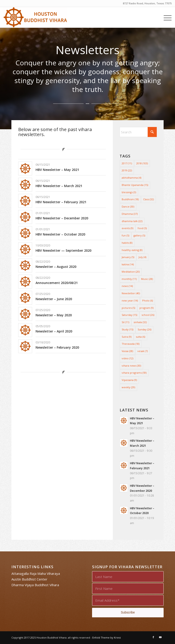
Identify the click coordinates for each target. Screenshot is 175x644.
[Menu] (165, 17)
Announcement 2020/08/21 (57, 283)
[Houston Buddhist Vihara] (35, 17)
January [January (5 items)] (128, 257)
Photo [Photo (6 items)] (148, 300)
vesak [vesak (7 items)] (143, 351)
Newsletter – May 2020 (54, 315)
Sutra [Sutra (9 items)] (127, 337)
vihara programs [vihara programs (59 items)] (134, 373)
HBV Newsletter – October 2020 (60, 234)
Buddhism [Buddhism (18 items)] (130, 199)
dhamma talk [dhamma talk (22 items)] (132, 221)
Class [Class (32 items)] (148, 199)
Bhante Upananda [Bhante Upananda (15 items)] (135, 185)
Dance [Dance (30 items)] (128, 207)
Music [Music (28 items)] (147, 279)
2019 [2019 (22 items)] (127, 170)
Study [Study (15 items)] (127, 329)
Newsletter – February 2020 (57, 347)
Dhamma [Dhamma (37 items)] (130, 214)
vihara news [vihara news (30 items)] (131, 366)
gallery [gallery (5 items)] (139, 235)
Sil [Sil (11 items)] (125, 322)
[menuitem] (165, 17)
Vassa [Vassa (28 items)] (127, 351)
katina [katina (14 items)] (128, 264)
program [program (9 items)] (147, 308)
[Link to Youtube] (160, 637)
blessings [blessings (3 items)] (129, 192)
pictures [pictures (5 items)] (128, 308)
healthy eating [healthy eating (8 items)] (132, 250)
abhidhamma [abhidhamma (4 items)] (131, 178)
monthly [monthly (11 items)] (129, 279)
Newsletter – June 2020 (54, 299)
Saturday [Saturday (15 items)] (129, 315)
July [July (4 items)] (142, 257)
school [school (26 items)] (148, 315)
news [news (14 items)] (127, 286)
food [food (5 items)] (142, 228)
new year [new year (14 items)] (130, 300)
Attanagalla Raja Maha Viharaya (36, 573)
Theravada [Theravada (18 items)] (131, 344)
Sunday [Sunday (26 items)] (144, 329)
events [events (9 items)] (127, 228)
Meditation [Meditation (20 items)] (131, 272)
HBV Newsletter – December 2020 (62, 218)
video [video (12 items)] (127, 358)
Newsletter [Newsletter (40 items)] (131, 293)
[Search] (138, 132)
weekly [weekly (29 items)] (128, 387)
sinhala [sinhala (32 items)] (140, 322)
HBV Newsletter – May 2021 (57, 170)
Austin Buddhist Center (29, 579)
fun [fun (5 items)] (125, 235)
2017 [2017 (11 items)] (127, 163)
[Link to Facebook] (153, 637)
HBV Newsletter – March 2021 (59, 186)
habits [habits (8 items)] (127, 243)
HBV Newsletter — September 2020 (63, 250)
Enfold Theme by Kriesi (107, 638)
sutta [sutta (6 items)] (140, 337)
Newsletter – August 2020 (56, 267)
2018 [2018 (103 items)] (142, 163)
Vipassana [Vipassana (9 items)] (129, 380)
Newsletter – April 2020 (54, 331)
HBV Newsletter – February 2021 (61, 202)
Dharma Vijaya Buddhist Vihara (35, 585)
